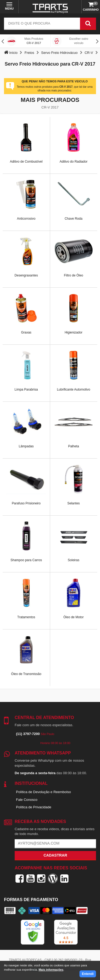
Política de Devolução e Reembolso (43, 792)
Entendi (88, 974)
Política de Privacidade (34, 807)
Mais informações (51, 970)
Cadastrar (55, 855)
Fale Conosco (27, 800)
